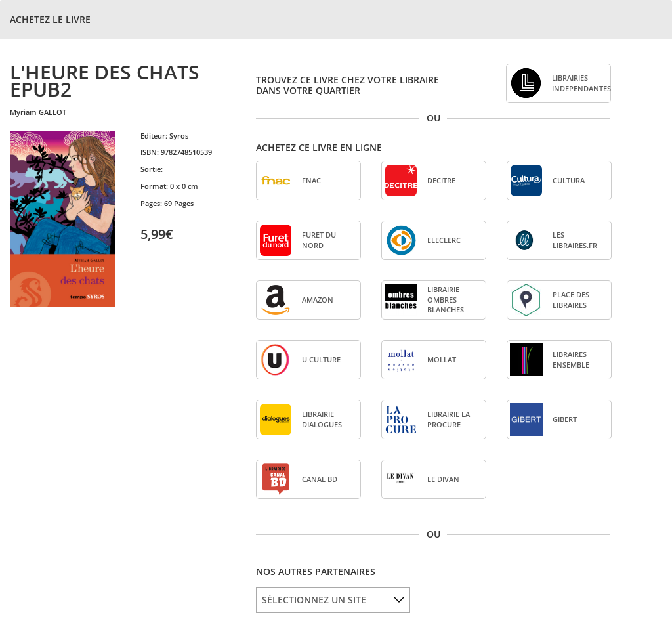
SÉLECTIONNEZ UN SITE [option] (314, 600)
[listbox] (333, 600)
